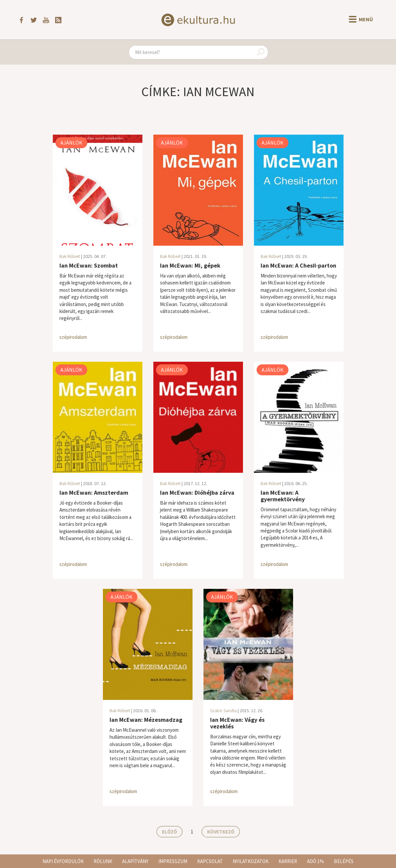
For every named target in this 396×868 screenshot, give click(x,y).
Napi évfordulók (63, 861)
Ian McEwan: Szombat (89, 265)
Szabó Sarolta (223, 711)
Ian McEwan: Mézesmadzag (146, 720)
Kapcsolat (210, 861)
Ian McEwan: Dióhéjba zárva (197, 493)
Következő (221, 832)
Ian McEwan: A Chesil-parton (298, 265)
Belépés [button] (344, 861)
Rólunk (103, 861)
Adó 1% (316, 861)
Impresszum (173, 861)
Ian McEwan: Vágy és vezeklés (237, 723)
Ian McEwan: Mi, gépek (190, 265)
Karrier (288, 861)
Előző (169, 832)
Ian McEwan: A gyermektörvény (283, 496)
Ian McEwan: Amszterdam (94, 493)
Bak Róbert (70, 256)
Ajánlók (71, 143)
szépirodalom (73, 337)
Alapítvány (135, 861)
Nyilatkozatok (251, 861)
